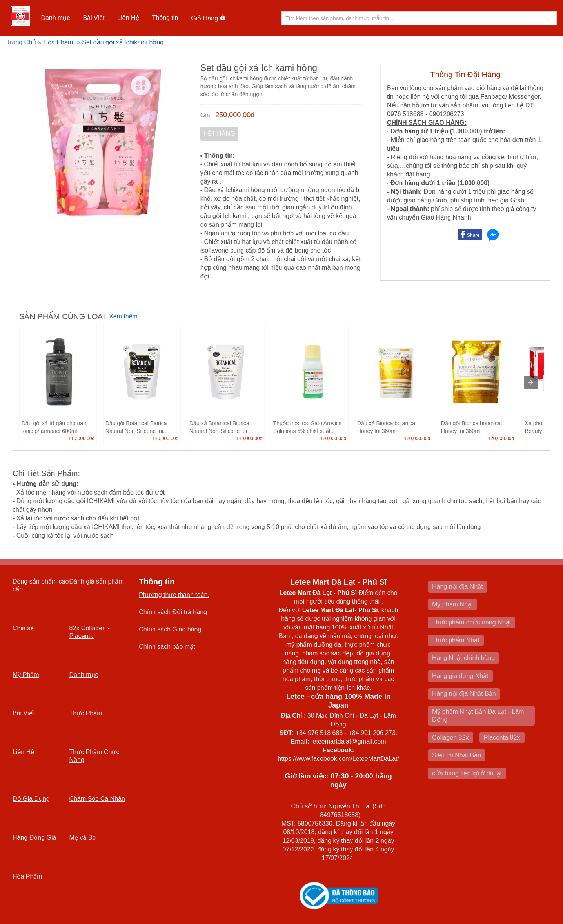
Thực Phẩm (86, 713)
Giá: (206, 115)
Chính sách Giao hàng (170, 629)
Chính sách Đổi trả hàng (173, 612)
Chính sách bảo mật (167, 647)
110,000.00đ (81, 438)
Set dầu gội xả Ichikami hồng (123, 42)
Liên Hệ (128, 18)
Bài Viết (94, 18)
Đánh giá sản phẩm (97, 581)
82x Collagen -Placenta (90, 632)
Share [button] (473, 235)
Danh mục (55, 18)
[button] (55, 18)
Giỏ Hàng (208, 18)
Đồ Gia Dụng (31, 799)
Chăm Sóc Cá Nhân (97, 799)
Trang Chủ (21, 42)
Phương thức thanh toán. (174, 595)
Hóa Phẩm (58, 42)
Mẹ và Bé (83, 838)
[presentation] (531, 382)
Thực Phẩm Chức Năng (94, 756)
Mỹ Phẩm (26, 675)
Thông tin (165, 18)
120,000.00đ (333, 438)
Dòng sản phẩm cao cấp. (41, 585)
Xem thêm (123, 316)
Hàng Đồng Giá (34, 838)
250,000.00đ (235, 115)
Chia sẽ (23, 628)
